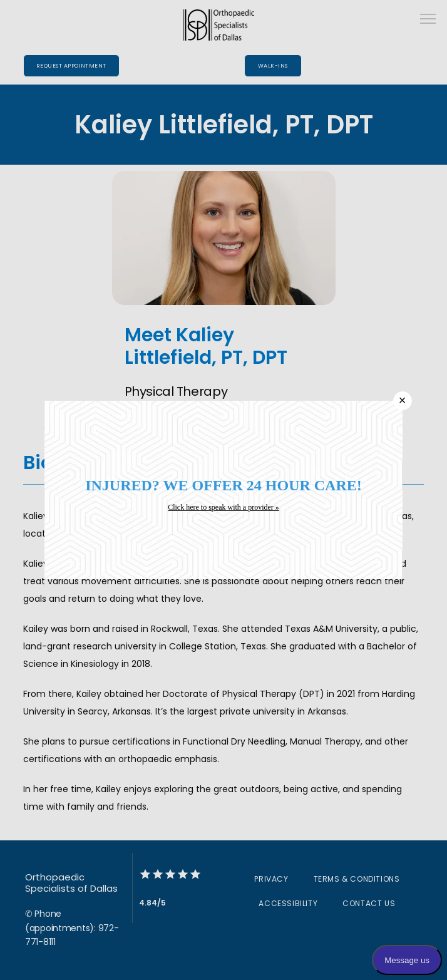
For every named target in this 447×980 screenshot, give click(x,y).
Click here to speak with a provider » (223, 507)
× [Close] (403, 400)
